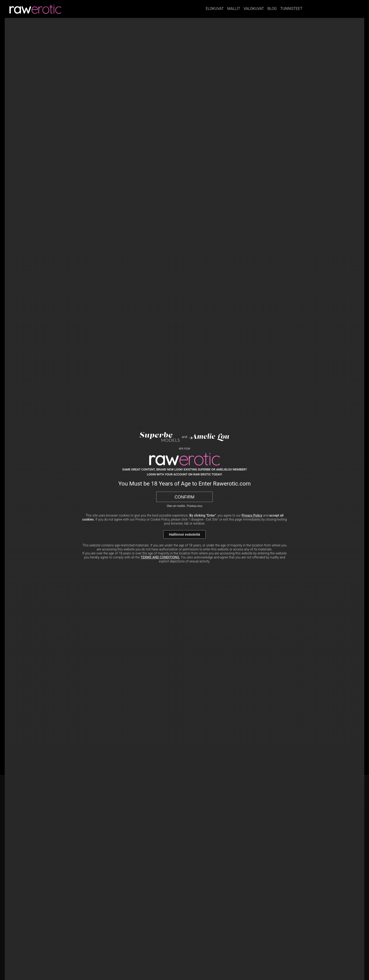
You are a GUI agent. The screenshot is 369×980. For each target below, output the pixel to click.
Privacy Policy (252, 515)
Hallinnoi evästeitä (184, 534)
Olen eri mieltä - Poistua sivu (185, 506)
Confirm (184, 497)
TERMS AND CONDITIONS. (160, 557)
